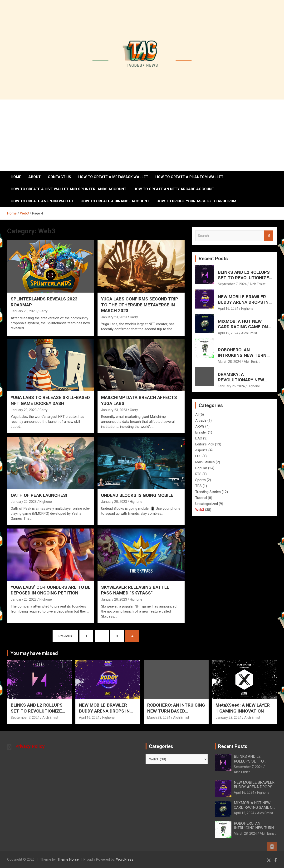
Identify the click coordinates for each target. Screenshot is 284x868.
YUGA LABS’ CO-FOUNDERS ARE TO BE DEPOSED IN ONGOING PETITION (51, 590)
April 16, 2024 (228, 309)
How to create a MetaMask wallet (113, 177)
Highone (46, 502)
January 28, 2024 (228, 718)
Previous (65, 636)
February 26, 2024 (231, 386)
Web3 (200, 510)
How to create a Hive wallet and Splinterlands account (69, 189)
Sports (201, 480)
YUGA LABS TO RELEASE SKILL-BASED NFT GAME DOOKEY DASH (50, 400)
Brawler (201, 432)
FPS (198, 456)
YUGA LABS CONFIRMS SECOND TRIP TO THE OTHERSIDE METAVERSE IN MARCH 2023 (140, 305)
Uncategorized (207, 504)
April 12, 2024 (228, 333)
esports (201, 450)
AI (197, 414)
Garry (44, 311)
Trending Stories (208, 492)
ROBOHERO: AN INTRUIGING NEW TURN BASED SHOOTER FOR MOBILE (242, 358)
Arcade (201, 420)
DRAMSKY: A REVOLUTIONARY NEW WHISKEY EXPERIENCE (241, 380)
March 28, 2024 (229, 362)
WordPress (125, 859)
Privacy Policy (30, 746)
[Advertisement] (142, 135)
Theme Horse (68, 859)
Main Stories (205, 462)
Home (16, 177)
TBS (198, 486)
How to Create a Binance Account (115, 201)
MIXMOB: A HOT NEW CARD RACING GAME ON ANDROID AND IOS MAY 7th (246, 327)
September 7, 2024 (232, 284)
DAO (199, 438)
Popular (201, 468)
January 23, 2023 (24, 311)
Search (269, 236)
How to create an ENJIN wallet (42, 201)
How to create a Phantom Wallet (189, 177)
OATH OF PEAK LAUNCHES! (39, 495)
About (34, 177)
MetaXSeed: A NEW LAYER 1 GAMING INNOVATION (243, 708)
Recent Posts (213, 259)
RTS (198, 474)
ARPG (200, 426)
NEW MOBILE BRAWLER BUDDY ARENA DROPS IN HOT (243, 302)
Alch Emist (257, 284)
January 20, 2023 (24, 502)
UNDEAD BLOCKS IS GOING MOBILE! (138, 495)
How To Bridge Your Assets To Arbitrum (196, 201)
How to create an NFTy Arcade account (174, 189)
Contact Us (59, 177)
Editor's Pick (205, 444)
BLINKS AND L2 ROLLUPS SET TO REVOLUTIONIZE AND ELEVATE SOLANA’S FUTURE (244, 280)
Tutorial (201, 498)
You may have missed (34, 653)
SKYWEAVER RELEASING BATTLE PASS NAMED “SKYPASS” (135, 590)
